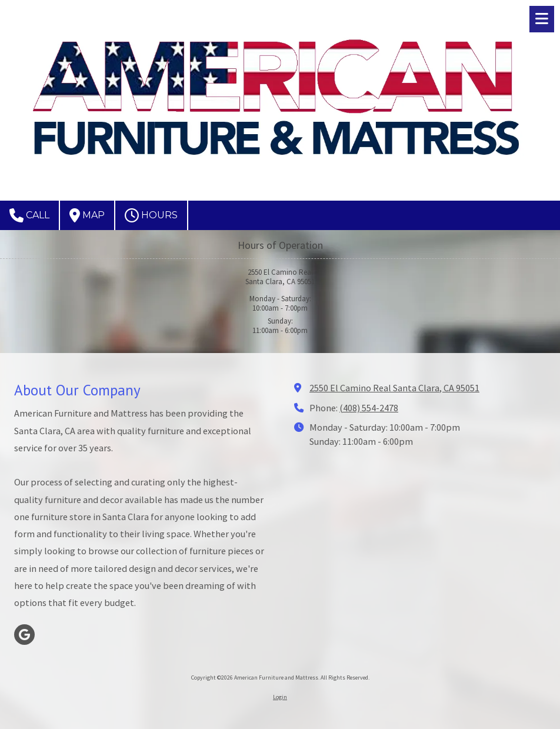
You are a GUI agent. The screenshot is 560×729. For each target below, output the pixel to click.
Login (280, 697)
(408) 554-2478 (369, 408)
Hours (151, 215)
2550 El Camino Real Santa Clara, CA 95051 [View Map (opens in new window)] (394, 388)
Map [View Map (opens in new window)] (87, 215)
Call (29, 215)
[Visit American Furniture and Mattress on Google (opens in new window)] (24, 635)
